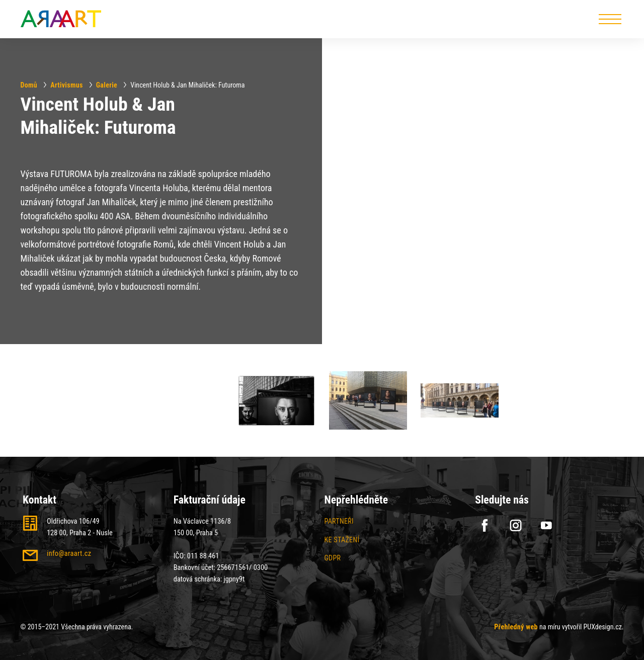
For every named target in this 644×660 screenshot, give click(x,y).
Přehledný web (516, 627)
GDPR (333, 558)
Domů (29, 85)
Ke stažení (342, 540)
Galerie (107, 85)
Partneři (339, 521)
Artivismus (66, 85)
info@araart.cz (69, 554)
